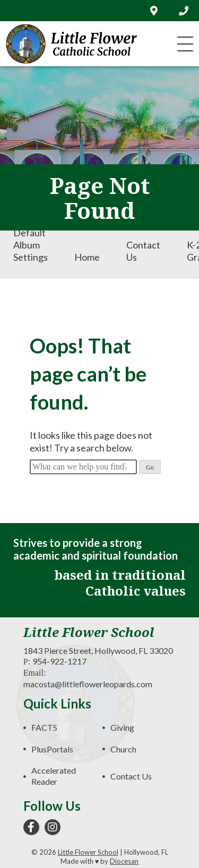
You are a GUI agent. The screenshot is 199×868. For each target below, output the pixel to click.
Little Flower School (88, 852)
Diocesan (124, 861)
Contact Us (143, 251)
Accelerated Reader (54, 776)
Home (87, 257)
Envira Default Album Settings (31, 238)
